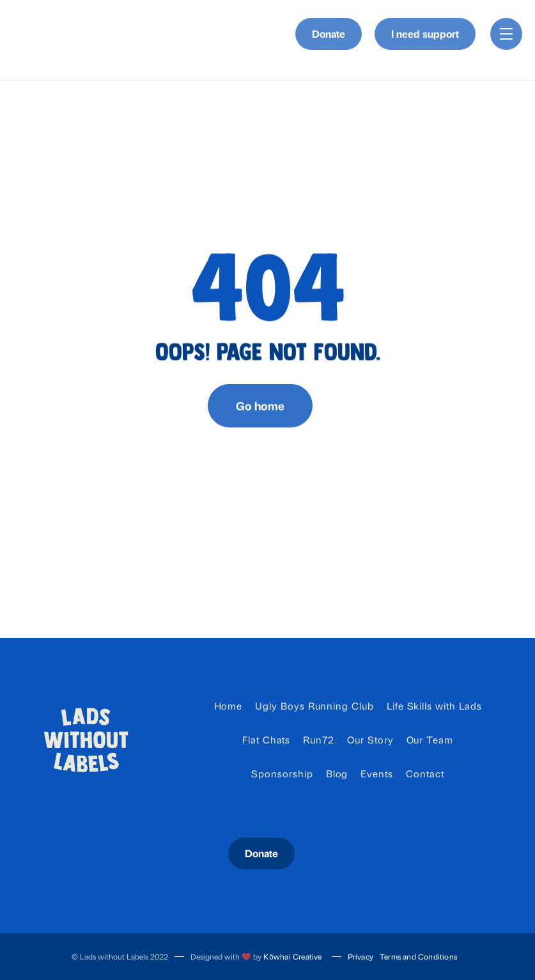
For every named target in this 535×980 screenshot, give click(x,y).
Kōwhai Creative (293, 956)
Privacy (361, 956)
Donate (329, 34)
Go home (260, 413)
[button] (506, 34)
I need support (425, 34)
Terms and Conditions (418, 956)
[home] (36, 34)
